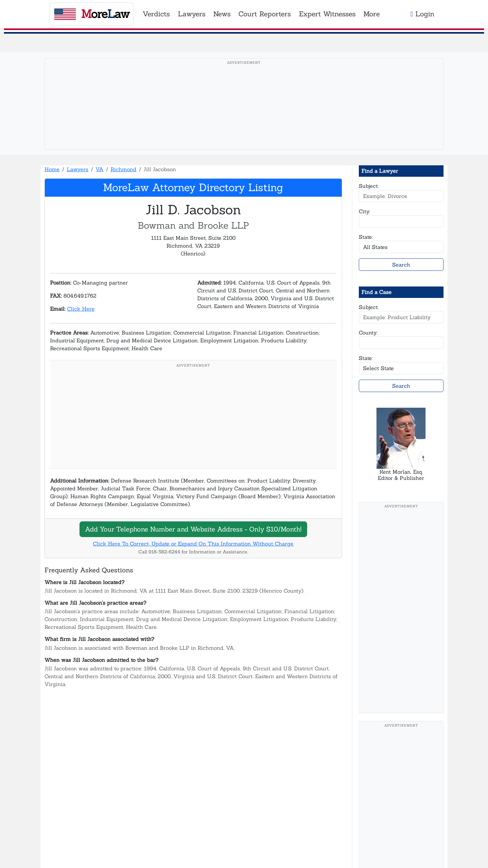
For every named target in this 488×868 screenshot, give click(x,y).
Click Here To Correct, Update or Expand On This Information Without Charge (193, 544)
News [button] (222, 14)
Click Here (81, 309)
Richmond (123, 169)
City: (365, 211)
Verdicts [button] (156, 14)
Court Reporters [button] (265, 14)
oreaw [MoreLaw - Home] (92, 14)
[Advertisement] (244, 114)
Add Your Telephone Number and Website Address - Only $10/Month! (193, 529)
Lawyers (78, 169)
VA (99, 169)
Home (52, 169)
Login (422, 14)
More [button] (372, 14)
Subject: (369, 186)
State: (366, 237)
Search (401, 265)
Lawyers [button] (192, 14)
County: (368, 333)
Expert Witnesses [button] (327, 14)
